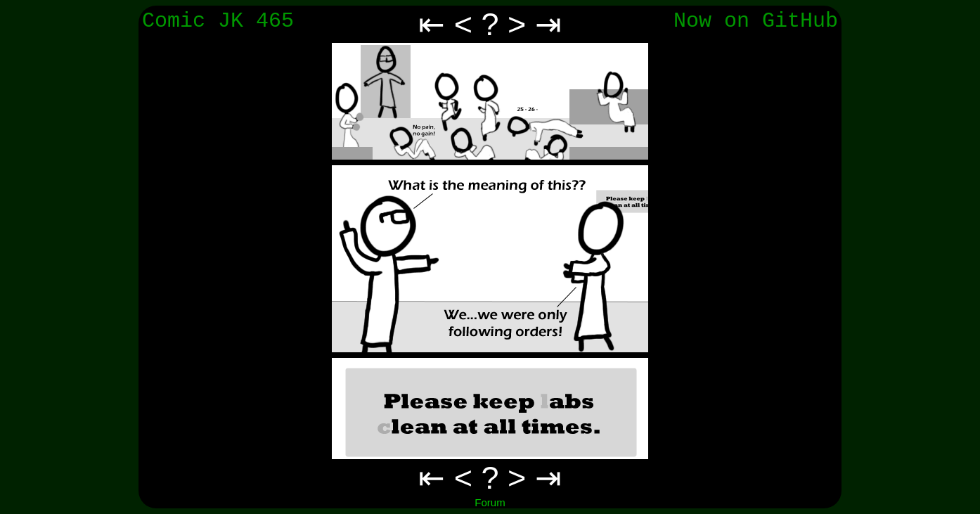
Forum (490, 502)
